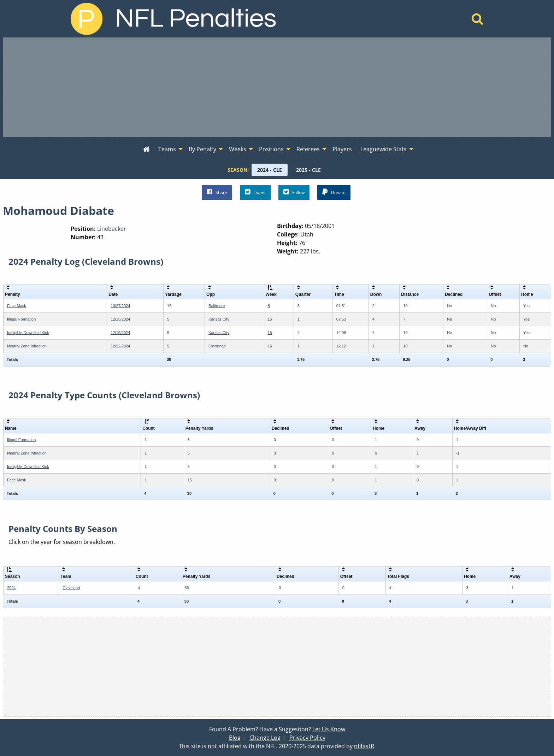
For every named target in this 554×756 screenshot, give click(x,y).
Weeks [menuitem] (238, 149)
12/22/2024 (120, 346)
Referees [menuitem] (308, 149)
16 (270, 346)
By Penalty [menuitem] (202, 149)
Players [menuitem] (342, 149)
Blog (235, 738)
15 (270, 319)
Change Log (265, 738)
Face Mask (17, 306)
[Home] (478, 21)
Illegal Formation (21, 319)
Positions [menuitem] (271, 149)
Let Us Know (329, 729)
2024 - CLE (270, 170)
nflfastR (364, 746)
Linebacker (112, 229)
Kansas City (219, 319)
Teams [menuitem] (167, 149)
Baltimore (217, 306)
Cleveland (71, 588)
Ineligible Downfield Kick (28, 333)
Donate (334, 192)
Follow (294, 192)
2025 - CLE (308, 170)
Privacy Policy (307, 738)
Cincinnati (217, 346)
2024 (11, 588)
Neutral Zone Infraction (27, 346)
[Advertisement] (277, 87)
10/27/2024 (120, 306)
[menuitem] (146, 150)
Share (217, 192)
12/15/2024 (120, 319)
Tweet (255, 192)
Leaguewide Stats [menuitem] (384, 149)
